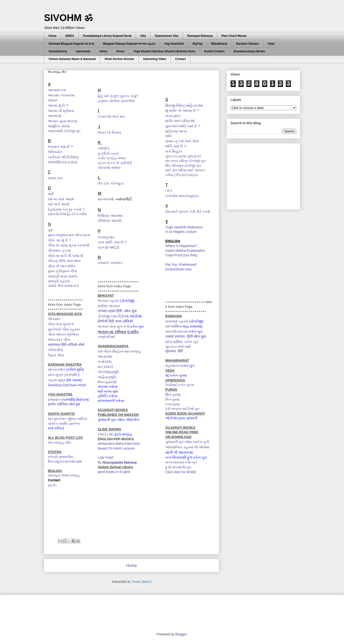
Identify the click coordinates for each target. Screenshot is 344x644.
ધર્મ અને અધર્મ (59, 204)
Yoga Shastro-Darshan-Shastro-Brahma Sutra (164, 51)
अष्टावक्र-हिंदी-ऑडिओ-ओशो (67, 345)
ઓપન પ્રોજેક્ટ (68, 334)
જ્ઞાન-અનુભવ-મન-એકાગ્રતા (69, 235)
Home (52, 36)
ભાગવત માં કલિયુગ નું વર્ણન (118, 332)
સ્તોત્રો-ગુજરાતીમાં (61, 457)
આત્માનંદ (55, 116)
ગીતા (51, 334)
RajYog (197, 44)
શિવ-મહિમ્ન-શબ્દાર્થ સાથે (65, 462)
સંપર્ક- (52, 485)
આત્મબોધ (105, 357)
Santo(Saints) (58, 51)
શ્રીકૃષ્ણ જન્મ (176, 131)
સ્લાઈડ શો (105, 434)
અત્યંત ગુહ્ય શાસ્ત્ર (63, 121)
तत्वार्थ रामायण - (176, 336)
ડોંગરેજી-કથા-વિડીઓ (113, 316)
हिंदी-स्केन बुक (197, 336)
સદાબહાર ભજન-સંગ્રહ (64, 475)
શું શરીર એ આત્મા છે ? (182, 110)
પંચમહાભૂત (106, 237)
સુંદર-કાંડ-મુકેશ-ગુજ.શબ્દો (184, 156)
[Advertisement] (266, 175)
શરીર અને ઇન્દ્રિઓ (180, 121)
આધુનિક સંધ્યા (59, 126)
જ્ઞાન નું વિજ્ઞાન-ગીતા (62, 271)
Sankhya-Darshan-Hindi (67, 385)
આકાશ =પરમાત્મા (61, 95)
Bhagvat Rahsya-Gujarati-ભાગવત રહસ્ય (129, 44)
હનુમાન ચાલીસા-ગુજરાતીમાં (116, 101)
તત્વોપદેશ (105, 362)
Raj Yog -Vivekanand (181, 264)
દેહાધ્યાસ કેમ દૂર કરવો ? (66, 209)
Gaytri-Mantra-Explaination (185, 251)
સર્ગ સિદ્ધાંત (174, 151)
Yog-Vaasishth (174, 44)
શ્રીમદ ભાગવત (109, 306)
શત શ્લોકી (105, 367)
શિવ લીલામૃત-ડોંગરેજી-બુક (183, 166)
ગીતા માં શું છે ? (59, 240)
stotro (103, 51)
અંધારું (53, 100)
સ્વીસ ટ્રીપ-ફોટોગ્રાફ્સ (182, 175)
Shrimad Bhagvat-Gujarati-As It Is (71, 44)
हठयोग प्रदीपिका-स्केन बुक (64, 404)
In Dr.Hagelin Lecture (181, 232)
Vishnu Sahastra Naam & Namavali (72, 59)
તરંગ (169, 191)
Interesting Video (155, 59)
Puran (120, 51)
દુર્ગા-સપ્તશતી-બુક (178, 467)
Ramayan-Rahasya (200, 36)
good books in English (114, 472)
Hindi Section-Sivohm (119, 59)
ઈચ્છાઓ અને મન (111, 116)
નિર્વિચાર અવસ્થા (110, 216)
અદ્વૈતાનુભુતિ (107, 377)
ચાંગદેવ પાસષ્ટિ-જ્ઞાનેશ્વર (64, 424)
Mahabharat (219, 44)
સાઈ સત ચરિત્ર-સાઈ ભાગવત (185, 170)
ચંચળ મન (55, 178)
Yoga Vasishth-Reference (184, 227)
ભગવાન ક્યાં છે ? (60, 147)
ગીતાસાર (54, 319)
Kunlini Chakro (214, 51)
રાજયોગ (54, 400)
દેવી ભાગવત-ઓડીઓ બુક (183, 409)
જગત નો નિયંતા (109, 132)
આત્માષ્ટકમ (57, 90)
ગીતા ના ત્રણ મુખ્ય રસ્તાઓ (69, 245)
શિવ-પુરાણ (173, 394)
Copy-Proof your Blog (181, 255)
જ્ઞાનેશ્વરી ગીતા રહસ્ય (64, 329)
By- (117, 462)
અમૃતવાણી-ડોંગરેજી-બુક (64, 131)
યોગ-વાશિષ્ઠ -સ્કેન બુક (183, 342)
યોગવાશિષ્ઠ (173, 326)
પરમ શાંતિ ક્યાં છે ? (112, 242)
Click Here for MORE (181, 472)
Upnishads (83, 51)
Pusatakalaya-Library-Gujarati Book (107, 36)
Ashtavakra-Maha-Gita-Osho (119, 444)
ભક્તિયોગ (55, 152)
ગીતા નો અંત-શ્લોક (62, 266)
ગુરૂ (51, 230)
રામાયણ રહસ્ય (177, 321)
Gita (143, 36)
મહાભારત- (173, 366)
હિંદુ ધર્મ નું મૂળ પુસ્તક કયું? (118, 96)
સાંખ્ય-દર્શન (56, 369)
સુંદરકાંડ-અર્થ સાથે (178, 347)
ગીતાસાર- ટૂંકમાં (60, 250)
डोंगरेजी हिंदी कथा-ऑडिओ (116, 321)
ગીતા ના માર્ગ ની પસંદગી (65, 256)
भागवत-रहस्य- (107, 311)
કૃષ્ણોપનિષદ (107, 337)
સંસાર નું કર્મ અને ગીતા (182, 141)
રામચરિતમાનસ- (177, 331)
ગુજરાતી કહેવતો (59, 281)
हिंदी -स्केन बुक (127, 311)
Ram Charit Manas (234, 36)
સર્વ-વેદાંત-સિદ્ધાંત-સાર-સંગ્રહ (119, 351)
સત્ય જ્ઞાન (173, 116)
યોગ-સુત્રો (56, 375)
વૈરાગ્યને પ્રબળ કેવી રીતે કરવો (188, 212)
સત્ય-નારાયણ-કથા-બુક (181, 462)
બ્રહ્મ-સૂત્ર (56, 380)
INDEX (70, 36)
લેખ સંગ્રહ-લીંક (60, 443)
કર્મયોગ (104, 148)
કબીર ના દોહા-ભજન (112, 158)
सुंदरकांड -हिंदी (175, 351)
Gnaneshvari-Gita (178, 269)
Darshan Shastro (247, 44)
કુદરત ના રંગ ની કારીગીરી (115, 163)
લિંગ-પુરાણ (172, 399)
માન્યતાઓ (106, 199)
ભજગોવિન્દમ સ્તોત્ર (63, 162)
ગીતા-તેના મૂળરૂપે (61, 324)
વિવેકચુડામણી (107, 382)
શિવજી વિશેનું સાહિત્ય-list (184, 105)
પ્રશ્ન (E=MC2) (108, 247)
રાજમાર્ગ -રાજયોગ (110, 263)
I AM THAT (106, 458)
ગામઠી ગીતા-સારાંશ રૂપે (64, 286)
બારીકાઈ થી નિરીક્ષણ (63, 157)
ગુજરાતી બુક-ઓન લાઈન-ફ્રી (187, 442)
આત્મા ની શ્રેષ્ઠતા (61, 111)
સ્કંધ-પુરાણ (173, 404)
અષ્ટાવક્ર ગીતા (59, 340)
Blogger (181, 634)
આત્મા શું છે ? (58, 105)
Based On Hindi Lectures (116, 448)
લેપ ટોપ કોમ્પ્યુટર (111, 183)
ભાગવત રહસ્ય (108, 301)
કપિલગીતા (55, 350)
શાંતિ (169, 136)
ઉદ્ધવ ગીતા (56, 355)
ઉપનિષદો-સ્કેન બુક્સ (180, 385)
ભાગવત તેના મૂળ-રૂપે (113, 326)
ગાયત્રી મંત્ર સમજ (62, 276)
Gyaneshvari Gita (167, 36)
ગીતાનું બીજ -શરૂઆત (64, 261)
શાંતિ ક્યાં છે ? (176, 146)
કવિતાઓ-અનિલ (110, 168)
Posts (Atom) (142, 582)
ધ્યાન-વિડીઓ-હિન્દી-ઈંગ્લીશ (68, 214)
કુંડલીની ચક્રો (108, 153)
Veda (271, 44)
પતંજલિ (72, 375)
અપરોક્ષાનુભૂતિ (108, 372)
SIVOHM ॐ (68, 18)
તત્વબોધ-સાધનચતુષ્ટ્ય (182, 196)
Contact (180, 59)
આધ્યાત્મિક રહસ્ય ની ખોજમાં (188, 447)
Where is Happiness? (181, 246)
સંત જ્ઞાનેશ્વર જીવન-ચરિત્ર (68, 419)
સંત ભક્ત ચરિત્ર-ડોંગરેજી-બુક (187, 161)
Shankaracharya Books (249, 51)
